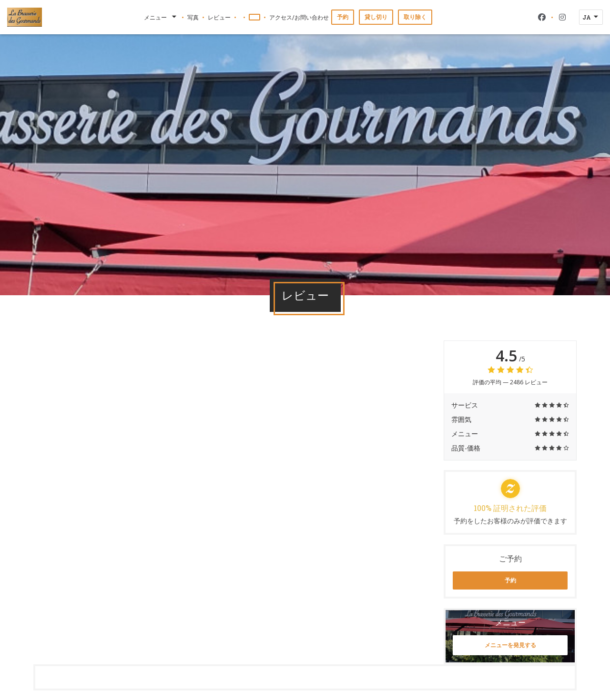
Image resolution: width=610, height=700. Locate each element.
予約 (343, 17)
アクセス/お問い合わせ (299, 17)
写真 (193, 17)
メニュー (161, 17)
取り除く (415, 17)
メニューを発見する (510, 645)
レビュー (219, 17)
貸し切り (376, 17)
